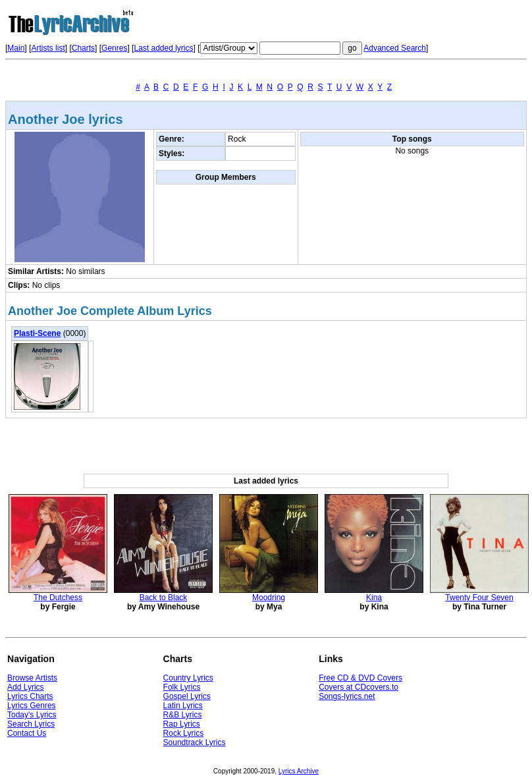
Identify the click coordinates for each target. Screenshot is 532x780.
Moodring (269, 598)
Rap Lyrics (182, 724)
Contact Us (27, 733)
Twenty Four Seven (479, 598)
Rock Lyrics (184, 733)
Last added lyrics (163, 48)
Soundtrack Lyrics (195, 742)
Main (16, 48)
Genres (114, 48)
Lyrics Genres (32, 706)
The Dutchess (58, 598)
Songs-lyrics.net (347, 696)
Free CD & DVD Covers (360, 678)
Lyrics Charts (30, 696)
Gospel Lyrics (187, 696)
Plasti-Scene (37, 333)
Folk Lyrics (182, 687)
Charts (83, 48)
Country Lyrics (188, 678)
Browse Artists (32, 678)
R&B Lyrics (183, 715)
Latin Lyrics (183, 706)
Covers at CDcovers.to (359, 687)
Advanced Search (395, 48)
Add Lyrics (26, 687)
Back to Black (164, 598)
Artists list (48, 48)
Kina (374, 598)
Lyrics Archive (299, 771)
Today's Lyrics (32, 715)
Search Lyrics (31, 724)
